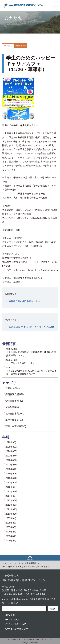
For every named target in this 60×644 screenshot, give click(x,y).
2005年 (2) (11, 536)
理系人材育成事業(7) (16, 426)
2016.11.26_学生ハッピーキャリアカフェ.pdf (31, 327)
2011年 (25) (11, 509)
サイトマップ (12, 620)
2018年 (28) (11, 478)
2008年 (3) (11, 523)
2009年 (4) (11, 518)
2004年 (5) (11, 541)
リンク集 (10, 615)
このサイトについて (15, 624)
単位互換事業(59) (14, 420)
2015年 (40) (11, 491)
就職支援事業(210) (15, 414)
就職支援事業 (30, 563)
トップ (5, 563)
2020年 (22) (11, 469)
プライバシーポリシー (16, 629)
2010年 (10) (11, 514)
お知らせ (16, 563)
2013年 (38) (11, 500)
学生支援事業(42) (14, 401)
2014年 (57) (11, 496)
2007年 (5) (11, 527)
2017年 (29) (11, 482)
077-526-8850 (16, 594)
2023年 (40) (11, 456)
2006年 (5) (11, 532)
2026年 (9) (11, 442)
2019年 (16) (11, 474)
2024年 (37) (11, 451)
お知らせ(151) (13, 388)
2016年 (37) (11, 487)
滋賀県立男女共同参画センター (24, 301)
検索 (53, 609)
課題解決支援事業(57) (16, 394)
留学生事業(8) (12, 407)
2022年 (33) (11, 460)
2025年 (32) (11, 447)
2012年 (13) (11, 505)
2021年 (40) (11, 465)
